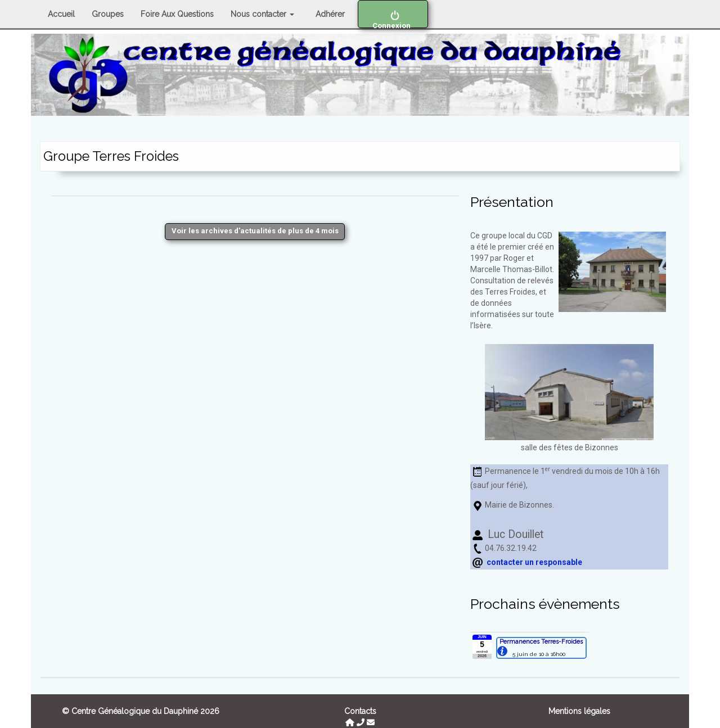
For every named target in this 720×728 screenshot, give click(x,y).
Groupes (108, 14)
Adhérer (330, 14)
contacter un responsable (534, 562)
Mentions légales (579, 711)
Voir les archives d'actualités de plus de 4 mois (255, 231)
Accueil (61, 14)
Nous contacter (262, 14)
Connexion (393, 19)
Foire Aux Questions (177, 14)
